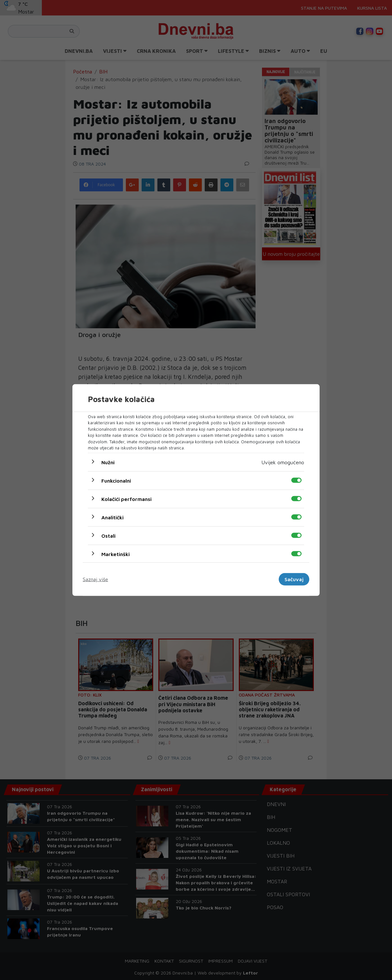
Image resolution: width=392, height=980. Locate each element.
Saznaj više (95, 579)
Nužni (108, 462)
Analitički (112, 517)
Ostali (108, 535)
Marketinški (116, 554)
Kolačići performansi (126, 499)
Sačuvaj (294, 579)
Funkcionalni (116, 480)
